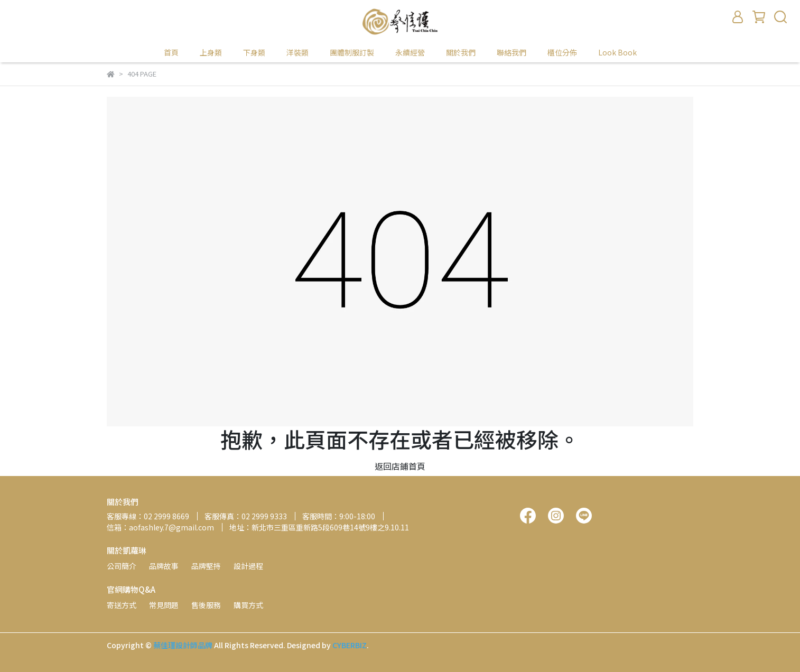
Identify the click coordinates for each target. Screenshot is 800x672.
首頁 (171, 52)
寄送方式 (122, 605)
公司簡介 (122, 566)
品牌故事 (164, 566)
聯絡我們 (511, 52)
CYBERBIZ (350, 645)
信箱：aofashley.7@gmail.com (160, 527)
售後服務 (206, 605)
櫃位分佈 (562, 52)
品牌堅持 (206, 566)
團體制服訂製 (352, 52)
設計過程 (248, 566)
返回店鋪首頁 (400, 466)
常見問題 (164, 605)
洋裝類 (297, 52)
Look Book (617, 52)
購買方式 (248, 605)
